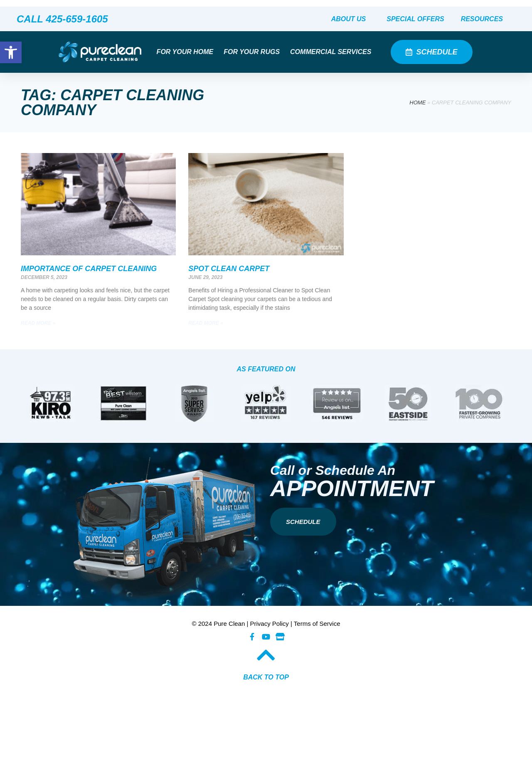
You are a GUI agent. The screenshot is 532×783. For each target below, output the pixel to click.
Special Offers (415, 19)
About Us (351, 19)
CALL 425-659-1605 (62, 19)
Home (417, 103)
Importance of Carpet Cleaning (89, 269)
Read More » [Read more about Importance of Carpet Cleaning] (38, 323)
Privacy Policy (270, 624)
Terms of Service (317, 624)
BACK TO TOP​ (266, 677)
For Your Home (187, 52)
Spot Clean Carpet (229, 269)
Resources (484, 19)
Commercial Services (333, 52)
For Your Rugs (254, 52)
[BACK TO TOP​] (266, 655)
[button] (11, 52)
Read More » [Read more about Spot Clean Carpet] (206, 323)
